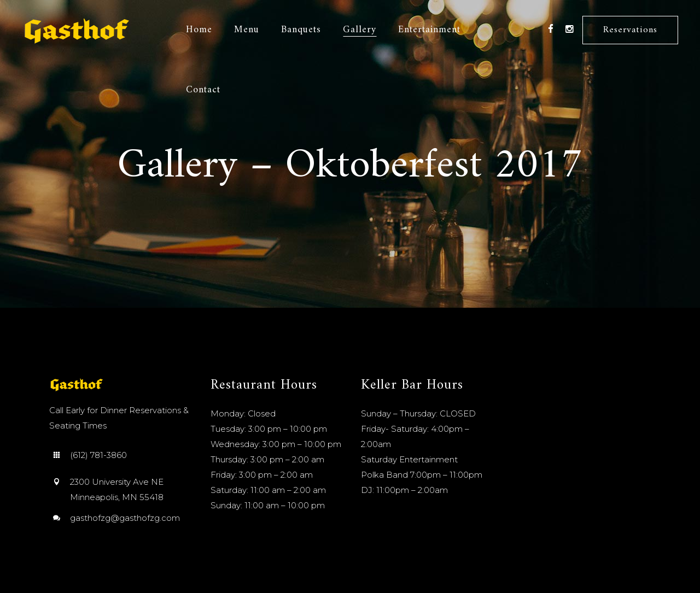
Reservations (630, 30)
